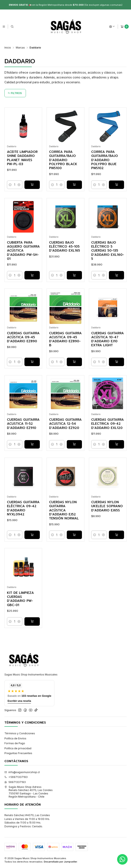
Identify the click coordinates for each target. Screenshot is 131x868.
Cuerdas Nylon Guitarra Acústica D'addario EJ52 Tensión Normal (64, 510)
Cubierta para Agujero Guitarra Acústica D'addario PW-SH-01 (23, 251)
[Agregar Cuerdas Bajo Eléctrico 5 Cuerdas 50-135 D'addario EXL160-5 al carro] (116, 275)
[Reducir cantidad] (10, 185)
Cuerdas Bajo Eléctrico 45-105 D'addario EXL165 (65, 247)
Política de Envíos (15, 738)
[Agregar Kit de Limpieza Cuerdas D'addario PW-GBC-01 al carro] (32, 621)
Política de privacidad (18, 748)
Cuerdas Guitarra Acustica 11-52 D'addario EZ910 (23, 424)
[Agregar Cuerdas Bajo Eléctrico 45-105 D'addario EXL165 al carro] (74, 275)
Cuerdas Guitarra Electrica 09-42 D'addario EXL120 (108, 424)
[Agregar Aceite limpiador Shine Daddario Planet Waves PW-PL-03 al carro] (32, 185)
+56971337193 (16, 777)
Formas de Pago (15, 743)
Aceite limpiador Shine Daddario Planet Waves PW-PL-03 (22, 158)
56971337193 (15, 782)
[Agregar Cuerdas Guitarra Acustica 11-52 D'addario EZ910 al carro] (32, 444)
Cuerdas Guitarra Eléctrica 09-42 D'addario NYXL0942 (23, 508)
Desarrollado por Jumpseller (60, 862)
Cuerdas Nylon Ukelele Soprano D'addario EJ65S (107, 506)
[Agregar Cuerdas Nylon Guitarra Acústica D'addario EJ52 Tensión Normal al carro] (74, 535)
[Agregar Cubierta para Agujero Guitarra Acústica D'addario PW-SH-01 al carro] (32, 275)
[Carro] (125, 27)
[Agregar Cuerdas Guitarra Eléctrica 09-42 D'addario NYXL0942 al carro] (32, 535)
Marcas (20, 48)
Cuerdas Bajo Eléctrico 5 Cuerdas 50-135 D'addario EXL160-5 (108, 251)
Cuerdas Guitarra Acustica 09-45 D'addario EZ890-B (65, 339)
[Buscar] (12, 27)
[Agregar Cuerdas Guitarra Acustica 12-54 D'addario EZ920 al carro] (74, 444)
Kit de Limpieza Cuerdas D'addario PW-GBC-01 (20, 599)
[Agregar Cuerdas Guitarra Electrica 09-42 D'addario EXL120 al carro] (116, 444)
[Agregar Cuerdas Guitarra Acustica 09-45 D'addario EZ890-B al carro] (74, 362)
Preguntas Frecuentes (18, 753)
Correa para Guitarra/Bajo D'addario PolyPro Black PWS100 (63, 160)
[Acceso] (112, 27)
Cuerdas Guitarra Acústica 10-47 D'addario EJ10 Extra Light (108, 339)
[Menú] (4, 27)
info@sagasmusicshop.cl (22, 772)
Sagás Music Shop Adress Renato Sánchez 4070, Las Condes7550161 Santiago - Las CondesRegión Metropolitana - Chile (29, 792)
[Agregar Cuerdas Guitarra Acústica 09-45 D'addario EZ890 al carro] (32, 362)
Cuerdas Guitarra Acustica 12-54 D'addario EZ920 (65, 424)
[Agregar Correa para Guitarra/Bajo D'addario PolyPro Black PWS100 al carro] (74, 185)
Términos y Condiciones (20, 733)
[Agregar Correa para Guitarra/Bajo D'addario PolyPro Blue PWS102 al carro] (116, 185)
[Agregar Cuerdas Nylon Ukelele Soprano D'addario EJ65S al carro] (116, 535)
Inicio (8, 48)
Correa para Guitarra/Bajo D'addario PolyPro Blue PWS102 (105, 160)
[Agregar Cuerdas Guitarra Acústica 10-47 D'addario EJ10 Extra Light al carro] (116, 362)
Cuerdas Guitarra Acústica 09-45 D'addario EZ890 (23, 337)
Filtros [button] (15, 93)
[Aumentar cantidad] (19, 185)
